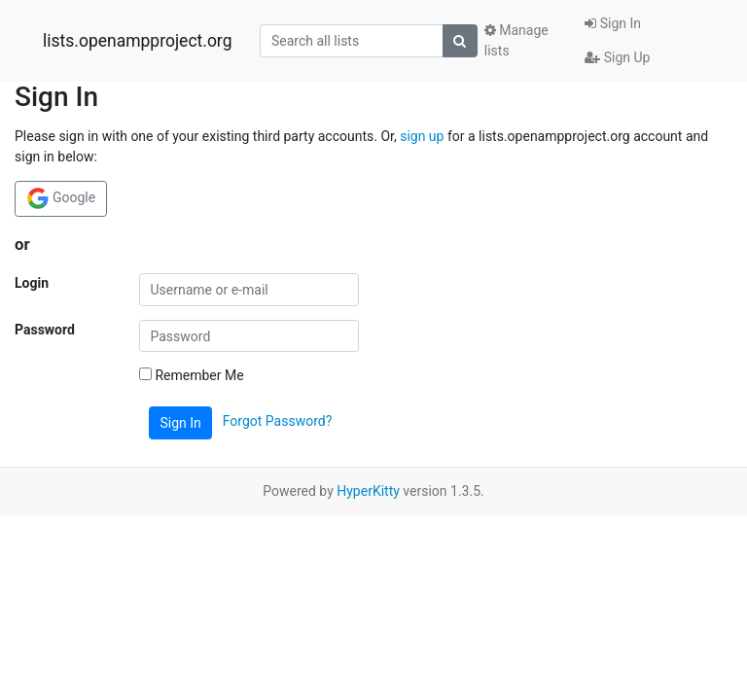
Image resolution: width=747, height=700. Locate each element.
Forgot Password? (278, 422)
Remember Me (192, 375)
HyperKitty (368, 491)
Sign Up (617, 57)
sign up (422, 136)
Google (61, 198)
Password (45, 330)
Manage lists (516, 40)
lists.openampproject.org (137, 41)
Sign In (613, 23)
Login (32, 283)
